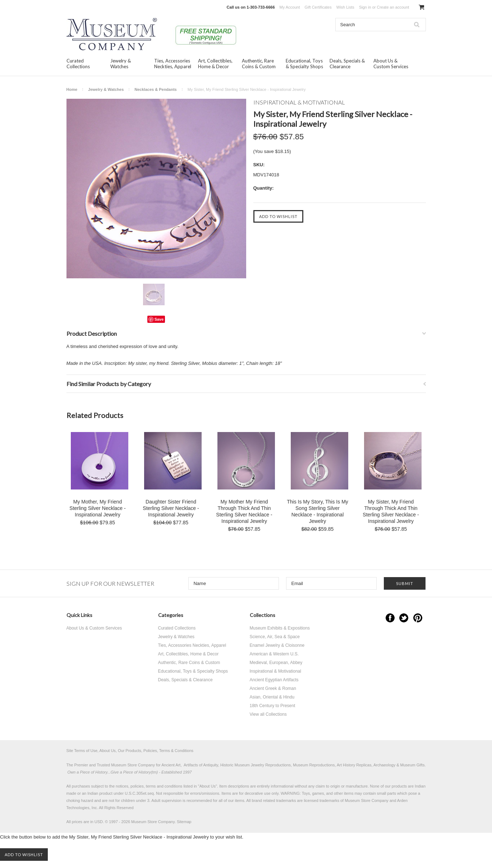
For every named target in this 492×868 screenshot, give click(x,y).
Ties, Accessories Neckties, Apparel (173, 64)
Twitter (404, 618)
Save (159, 319)
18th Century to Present (273, 706)
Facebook (390, 618)
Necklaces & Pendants (155, 89)
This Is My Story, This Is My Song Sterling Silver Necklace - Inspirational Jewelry (318, 511)
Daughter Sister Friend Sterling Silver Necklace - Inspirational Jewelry (171, 508)
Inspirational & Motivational (275, 671)
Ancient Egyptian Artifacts (274, 680)
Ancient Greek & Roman (273, 688)
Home (72, 89)
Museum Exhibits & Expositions (280, 628)
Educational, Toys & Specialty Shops (304, 64)
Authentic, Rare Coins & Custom (259, 64)
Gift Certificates (318, 7)
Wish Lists (345, 7)
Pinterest (418, 618)
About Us (208, 786)
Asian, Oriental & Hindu (272, 697)
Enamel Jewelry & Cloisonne (277, 645)
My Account (290, 7)
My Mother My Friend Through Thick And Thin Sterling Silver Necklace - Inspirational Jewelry (244, 511)
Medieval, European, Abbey (276, 663)
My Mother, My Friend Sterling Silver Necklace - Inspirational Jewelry (97, 508)
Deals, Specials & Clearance (347, 64)
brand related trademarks (274, 800)
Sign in (365, 7)
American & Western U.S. (274, 654)
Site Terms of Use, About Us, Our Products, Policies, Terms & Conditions (130, 751)
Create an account (393, 7)
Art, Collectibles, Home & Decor (215, 64)
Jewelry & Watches (121, 64)
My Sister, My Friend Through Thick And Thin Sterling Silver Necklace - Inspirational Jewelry (391, 511)
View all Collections (268, 714)
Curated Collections (78, 64)
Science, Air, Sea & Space (275, 637)
